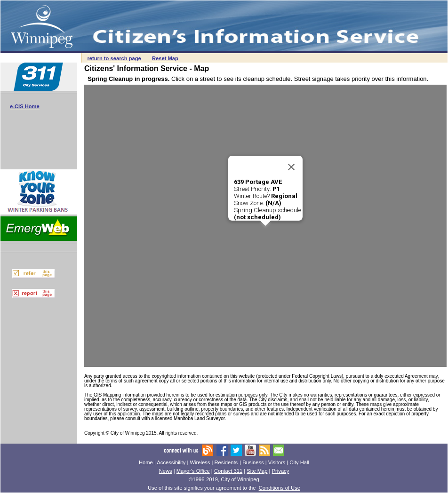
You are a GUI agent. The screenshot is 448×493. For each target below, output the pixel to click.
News (166, 471)
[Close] (291, 167)
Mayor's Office (193, 471)
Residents (226, 462)
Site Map (257, 471)
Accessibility (171, 462)
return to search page (114, 58)
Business (253, 462)
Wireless (200, 462)
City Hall (299, 462)
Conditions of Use (280, 488)
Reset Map (165, 58)
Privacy (281, 471)
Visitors (277, 462)
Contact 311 (228, 471)
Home (146, 462)
